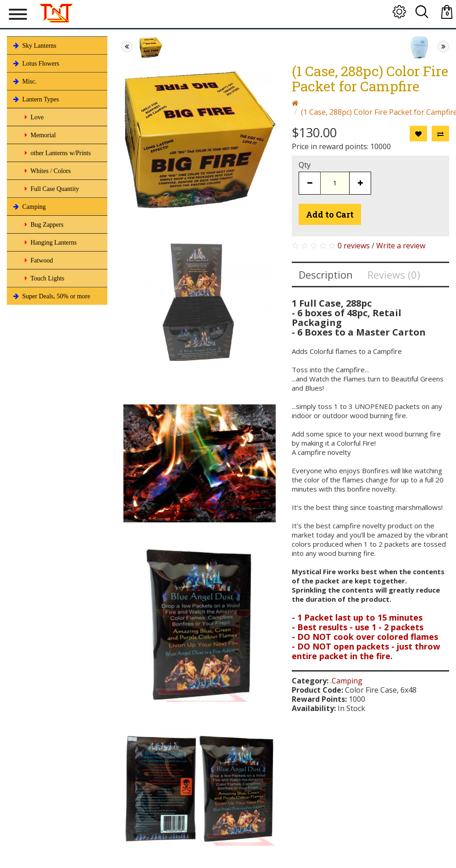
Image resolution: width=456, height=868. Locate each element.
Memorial (39, 135)
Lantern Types (35, 99)
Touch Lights (44, 278)
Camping (29, 207)
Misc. (24, 81)
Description (326, 274)
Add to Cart (330, 214)
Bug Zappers (43, 224)
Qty (305, 165)
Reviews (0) (394, 274)
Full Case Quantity (51, 189)
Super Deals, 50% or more (51, 296)
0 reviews (354, 246)
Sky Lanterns (34, 45)
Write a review (401, 246)
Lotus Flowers (35, 63)
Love (33, 117)
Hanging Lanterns (50, 242)
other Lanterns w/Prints (57, 153)
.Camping (346, 681)
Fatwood (38, 260)
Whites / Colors (47, 171)
